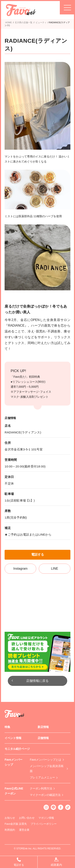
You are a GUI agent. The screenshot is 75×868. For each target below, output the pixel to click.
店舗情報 (43, 738)
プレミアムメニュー (42, 777)
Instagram (20, 569)
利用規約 (10, 830)
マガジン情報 (46, 818)
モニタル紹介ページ (17, 749)
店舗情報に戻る (37, 681)
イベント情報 (13, 738)
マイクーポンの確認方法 (45, 795)
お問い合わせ (27, 818)
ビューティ (41, 22)
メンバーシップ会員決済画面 (47, 769)
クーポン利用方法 (41, 788)
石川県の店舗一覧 (24, 22)
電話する (38, 555)
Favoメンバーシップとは (45, 760)
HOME (8, 22)
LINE (55, 569)
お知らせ (10, 818)
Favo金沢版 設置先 (16, 824)
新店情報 (43, 727)
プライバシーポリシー (44, 824)
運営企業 (24, 830)
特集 (7, 727)
